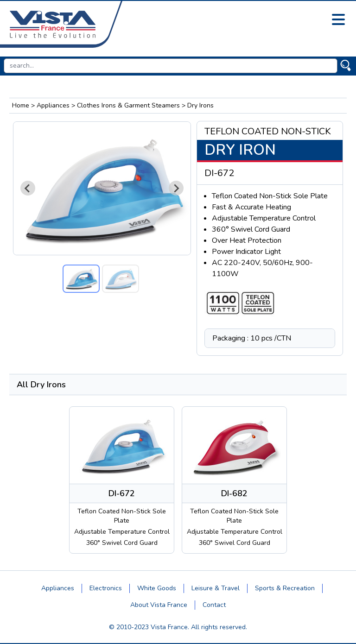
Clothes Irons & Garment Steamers (128, 105)
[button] (81, 279)
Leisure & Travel (216, 588)
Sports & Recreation (285, 588)
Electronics (106, 588)
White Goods (157, 588)
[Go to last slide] (28, 188)
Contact (214, 605)
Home (21, 105)
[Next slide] (176, 188)
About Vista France (159, 605)
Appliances (53, 105)
